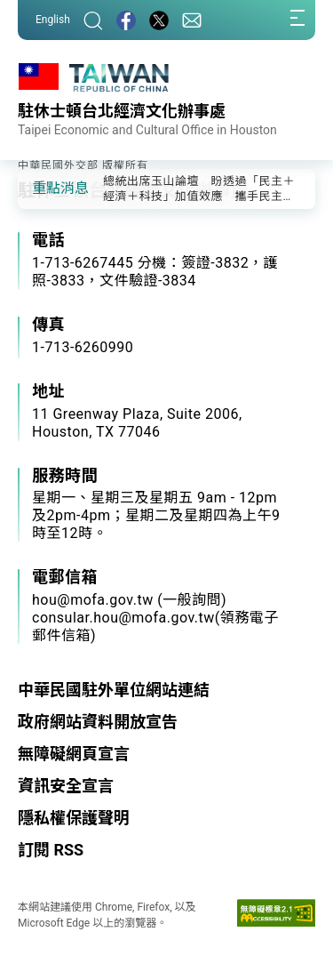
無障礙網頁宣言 (74, 754)
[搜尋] (93, 20)
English (53, 20)
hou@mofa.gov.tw (93, 600)
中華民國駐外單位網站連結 (114, 690)
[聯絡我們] (192, 20)
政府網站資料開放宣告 (98, 722)
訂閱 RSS (51, 850)
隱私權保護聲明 (74, 818)
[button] (44, 188)
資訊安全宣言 (66, 786)
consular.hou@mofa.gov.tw (123, 618)
